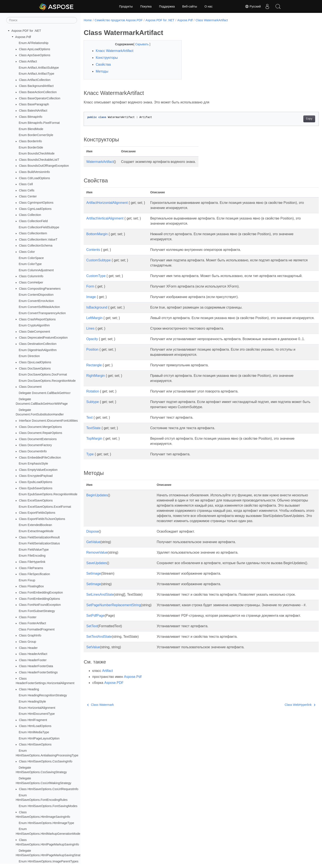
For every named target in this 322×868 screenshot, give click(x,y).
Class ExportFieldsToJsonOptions (42, 519)
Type (90, 470)
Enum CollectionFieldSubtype (39, 227)
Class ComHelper (31, 282)
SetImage (94, 599)
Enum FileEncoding (32, 556)
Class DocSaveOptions (35, 368)
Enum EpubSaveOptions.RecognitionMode (48, 494)
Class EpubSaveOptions (36, 488)
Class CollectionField (33, 221)
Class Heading (29, 689)
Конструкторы (107, 58)
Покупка (146, 6)
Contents (93, 250)
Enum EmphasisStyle (33, 464)
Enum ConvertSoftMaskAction (39, 307)
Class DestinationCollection (38, 344)
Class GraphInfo (30, 635)
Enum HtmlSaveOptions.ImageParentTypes (48, 861)
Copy (293, 119)
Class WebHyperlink (284, 741)
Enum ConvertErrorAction (36, 301)
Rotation (93, 407)
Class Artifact (28, 61)
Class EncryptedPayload (36, 476)
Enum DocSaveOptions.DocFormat (43, 374)
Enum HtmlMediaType (34, 732)
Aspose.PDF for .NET (26, 31)
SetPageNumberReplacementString (113, 631)
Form (90, 292)
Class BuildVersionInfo (34, 172)
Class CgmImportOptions (36, 203)
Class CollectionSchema (36, 245)
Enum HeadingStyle (32, 701)
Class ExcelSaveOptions (36, 500)
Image (91, 302)
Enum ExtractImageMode (36, 531)
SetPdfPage (95, 646)
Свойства (103, 64)
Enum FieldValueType (34, 550)
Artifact (107, 707)
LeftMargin (94, 323)
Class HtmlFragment (33, 720)
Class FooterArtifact (32, 623)
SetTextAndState (99, 673)
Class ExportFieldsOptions (37, 513)
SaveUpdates (97, 584)
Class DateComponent (34, 332)
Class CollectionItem (33, 233)
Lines (90, 339)
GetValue (93, 563)
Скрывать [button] (139, 44)
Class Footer (28, 617)
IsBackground (97, 313)
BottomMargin (97, 234)
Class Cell (26, 184)
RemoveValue (97, 573)
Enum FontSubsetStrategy (37, 611)
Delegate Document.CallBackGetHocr (45, 393)
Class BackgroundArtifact (36, 86)
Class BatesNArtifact (33, 111)
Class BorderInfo (30, 141)
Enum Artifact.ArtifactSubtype (39, 68)
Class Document (30, 387)
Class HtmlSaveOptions (35, 744)
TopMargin (94, 454)
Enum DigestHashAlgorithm (38, 350)
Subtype (93, 417)
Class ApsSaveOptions (35, 55)
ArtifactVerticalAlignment (105, 218)
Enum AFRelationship (33, 43)
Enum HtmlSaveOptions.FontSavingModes (48, 806)
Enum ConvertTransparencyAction (42, 313)
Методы (102, 71)
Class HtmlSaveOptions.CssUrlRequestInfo (49, 789)
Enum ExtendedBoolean (35, 525)
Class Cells (27, 190)
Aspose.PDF (114, 719)
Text (89, 433)
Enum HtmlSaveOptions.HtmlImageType (46, 823)
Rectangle (94, 381)
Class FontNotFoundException (40, 605)
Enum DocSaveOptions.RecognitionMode (47, 381)
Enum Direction (29, 356)
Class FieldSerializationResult (39, 537)
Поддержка (167, 6)
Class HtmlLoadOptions (35, 726)
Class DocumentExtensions (38, 439)
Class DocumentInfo (33, 451)
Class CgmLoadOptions (35, 209)
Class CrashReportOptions (37, 319)
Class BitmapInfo (31, 117)
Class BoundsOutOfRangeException (44, 166)
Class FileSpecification (34, 574)
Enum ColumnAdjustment (36, 270)
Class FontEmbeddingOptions (39, 599)
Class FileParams (31, 568)
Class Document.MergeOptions (40, 427)
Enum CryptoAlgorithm (34, 325)
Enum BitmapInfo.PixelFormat (39, 123)
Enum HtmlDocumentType (37, 714)
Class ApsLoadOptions (35, 49)
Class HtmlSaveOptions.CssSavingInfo (46, 761)
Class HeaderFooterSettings (38, 672)
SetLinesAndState (100, 620)
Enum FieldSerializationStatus (39, 543)
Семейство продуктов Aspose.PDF (119, 20)
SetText (92, 662)
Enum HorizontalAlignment (37, 708)
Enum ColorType (30, 264)
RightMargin (95, 391)
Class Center (28, 196)
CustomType (96, 276)
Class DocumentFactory (35, 445)
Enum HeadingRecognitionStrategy (43, 695)
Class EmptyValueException (38, 470)
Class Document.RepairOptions (41, 433)
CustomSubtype (98, 260)
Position (92, 365)
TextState (93, 443)
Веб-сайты (190, 6)
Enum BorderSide (31, 147)
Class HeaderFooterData (36, 666)
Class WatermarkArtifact (212, 20)
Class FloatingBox (31, 586)
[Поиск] (42, 20)
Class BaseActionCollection (38, 92)
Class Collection (30, 215)
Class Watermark (100, 741)
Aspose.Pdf (23, 37)
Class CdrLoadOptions (34, 178)
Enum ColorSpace (31, 258)
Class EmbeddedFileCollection (40, 457)
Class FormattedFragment (37, 629)
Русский (253, 6)
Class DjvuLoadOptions (35, 362)
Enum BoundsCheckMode (37, 153)
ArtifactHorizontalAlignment (107, 203)
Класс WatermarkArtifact (114, 51)
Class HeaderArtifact (33, 654)
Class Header (28, 648)
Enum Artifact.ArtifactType (36, 74)
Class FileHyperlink (32, 562)
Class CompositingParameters (40, 289)
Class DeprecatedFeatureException (43, 338)
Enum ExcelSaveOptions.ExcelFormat (45, 507)
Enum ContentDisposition (36, 295)
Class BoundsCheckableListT (39, 160)
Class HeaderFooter (33, 660)
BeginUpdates (97, 511)
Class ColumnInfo (31, 276)
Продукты (126, 6)
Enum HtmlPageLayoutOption (39, 738)
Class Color (27, 252)
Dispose (92, 552)
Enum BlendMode (31, 129)
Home (88, 20)
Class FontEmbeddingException (41, 592)
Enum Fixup (27, 580)
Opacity (92, 349)
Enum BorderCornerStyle (36, 135)
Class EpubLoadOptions (36, 482)
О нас (208, 6)
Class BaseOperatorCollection (40, 98)
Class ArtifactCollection (35, 80)
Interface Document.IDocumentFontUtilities (48, 421)
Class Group (27, 642)
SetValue (93, 683)
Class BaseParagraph (34, 104)
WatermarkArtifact (100, 162)
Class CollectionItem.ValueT (38, 239)
